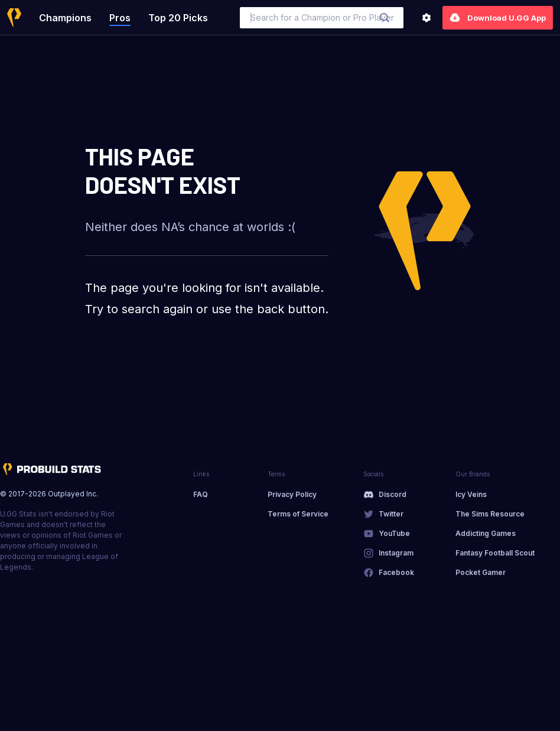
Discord (393, 494)
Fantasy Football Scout (495, 553)
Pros (120, 18)
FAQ (201, 494)
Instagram (396, 553)
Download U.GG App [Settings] (498, 18)
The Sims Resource (490, 514)
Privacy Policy (292, 494)
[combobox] (322, 18)
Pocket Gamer (481, 572)
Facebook (396, 572)
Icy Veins (471, 494)
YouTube (394, 533)
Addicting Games (486, 533)
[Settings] (426, 18)
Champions (65, 18)
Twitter (391, 514)
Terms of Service (298, 514)
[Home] (14, 17)
